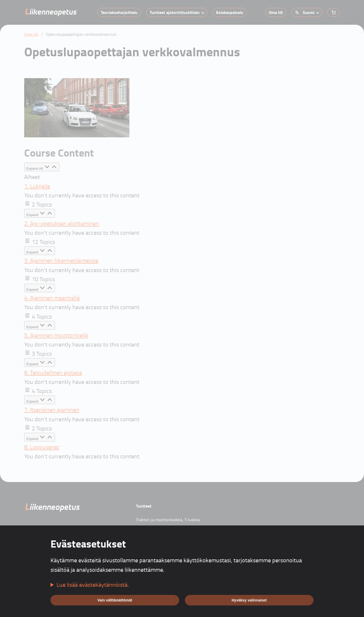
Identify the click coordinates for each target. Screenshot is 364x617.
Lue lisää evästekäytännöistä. (93, 585)
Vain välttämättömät (115, 600)
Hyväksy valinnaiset (249, 600)
